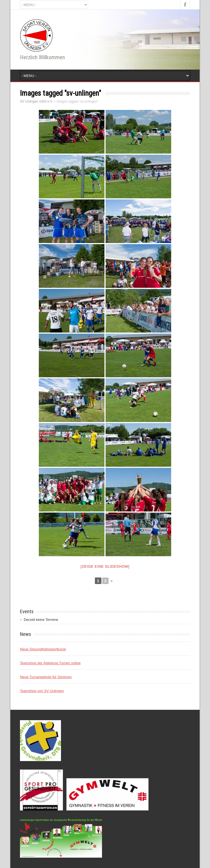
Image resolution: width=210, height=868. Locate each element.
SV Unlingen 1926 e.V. (36, 101)
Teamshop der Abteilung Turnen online (50, 663)
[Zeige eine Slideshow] (105, 566)
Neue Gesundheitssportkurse (43, 649)
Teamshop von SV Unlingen (42, 691)
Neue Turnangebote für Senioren (46, 677)
